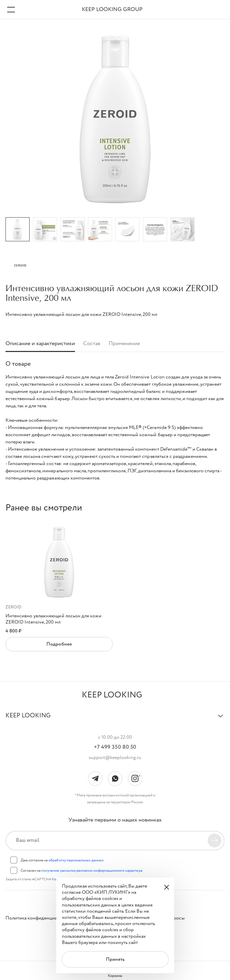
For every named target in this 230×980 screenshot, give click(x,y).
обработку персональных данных (76, 860)
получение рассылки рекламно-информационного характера (92, 871)
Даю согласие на (62, 860)
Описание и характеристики (40, 344)
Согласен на (81, 871)
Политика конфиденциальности (40, 918)
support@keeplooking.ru (115, 758)
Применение (124, 344)
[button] (115, 719)
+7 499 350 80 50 (115, 747)
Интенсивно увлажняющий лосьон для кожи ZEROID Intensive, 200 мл (53, 619)
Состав (92, 344)
